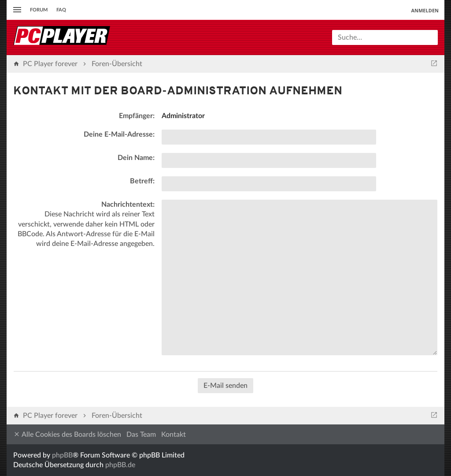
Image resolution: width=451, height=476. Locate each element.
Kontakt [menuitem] (174, 435)
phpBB (62, 455)
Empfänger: (137, 116)
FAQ (61, 10)
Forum (39, 10)
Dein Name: (136, 158)
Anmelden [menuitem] (425, 10)
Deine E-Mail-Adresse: (119, 134)
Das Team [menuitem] (141, 435)
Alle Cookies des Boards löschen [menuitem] (67, 434)
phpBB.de (120, 465)
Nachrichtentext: (128, 205)
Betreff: (142, 181)
